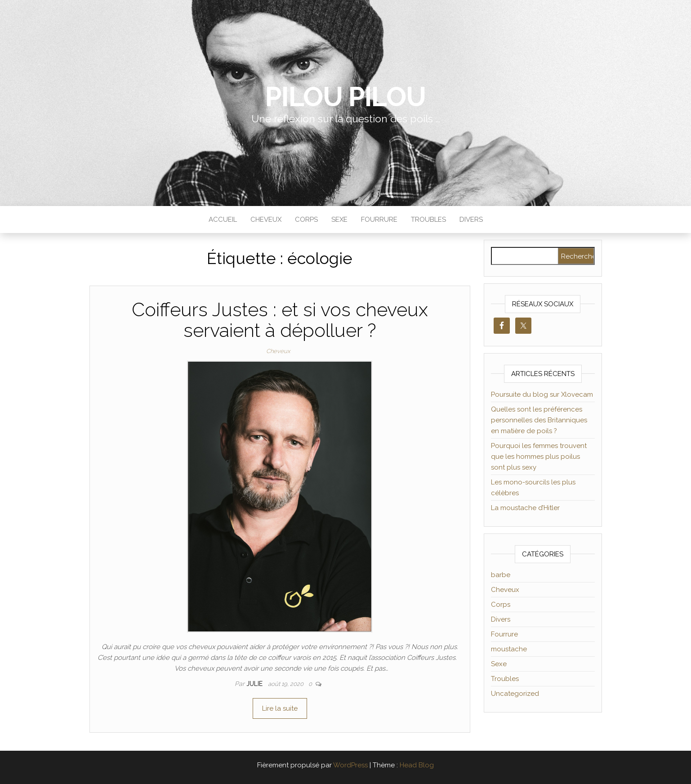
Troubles (428, 220)
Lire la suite (280, 708)
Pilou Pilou (345, 97)
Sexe (339, 220)
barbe (501, 575)
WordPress (350, 765)
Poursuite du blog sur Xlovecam (542, 394)
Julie (255, 684)
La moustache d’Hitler (525, 508)
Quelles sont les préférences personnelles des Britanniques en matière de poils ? (539, 420)
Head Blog (417, 765)
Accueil (223, 220)
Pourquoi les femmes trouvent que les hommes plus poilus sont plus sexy (539, 457)
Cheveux (266, 220)
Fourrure (379, 220)
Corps (306, 220)
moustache (509, 649)
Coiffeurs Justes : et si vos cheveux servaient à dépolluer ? (280, 320)
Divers (471, 220)
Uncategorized (515, 694)
